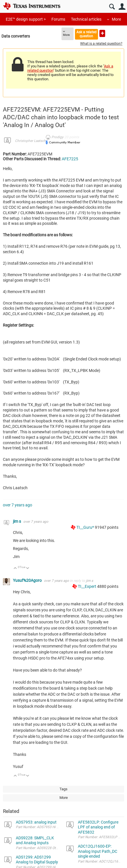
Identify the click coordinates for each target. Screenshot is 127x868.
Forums (58, 19)
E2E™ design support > (26, 19)
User (122, 7)
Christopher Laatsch (30, 141)
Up (15, 568)
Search (112, 7)
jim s (17, 521)
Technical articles (86, 19)
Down (28, 568)
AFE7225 (70, 159)
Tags (63, 789)
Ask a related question (86, 34)
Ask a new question (102, 33)
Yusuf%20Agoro (28, 580)
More (116, 19)
